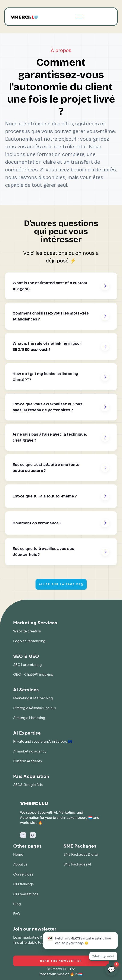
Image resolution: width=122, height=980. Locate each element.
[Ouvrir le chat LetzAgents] (111, 969)
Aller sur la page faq (61, 585)
